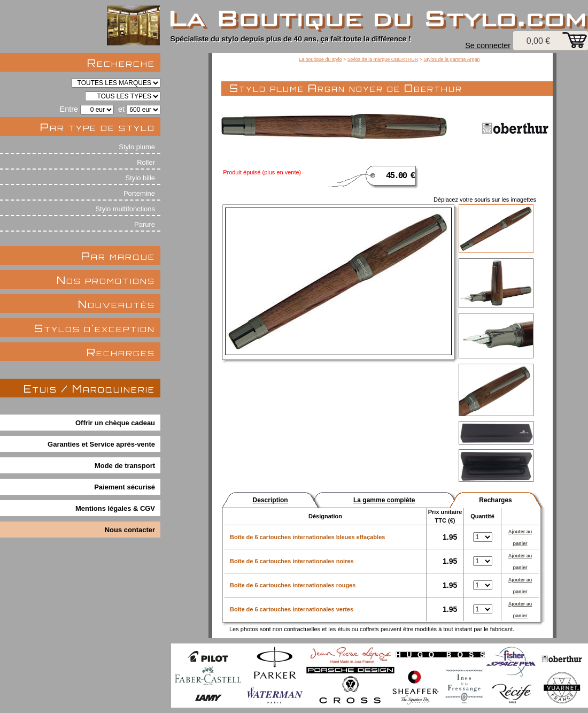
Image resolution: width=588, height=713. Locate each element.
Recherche (121, 63)
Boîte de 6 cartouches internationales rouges (293, 585)
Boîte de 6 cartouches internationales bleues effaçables (307, 537)
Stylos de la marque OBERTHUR (383, 59)
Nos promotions (106, 280)
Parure (145, 224)
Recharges (121, 352)
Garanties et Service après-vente (101, 444)
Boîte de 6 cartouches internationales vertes (292, 609)
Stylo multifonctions (125, 209)
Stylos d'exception (95, 328)
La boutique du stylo (320, 59)
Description (270, 500)
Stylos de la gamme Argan (451, 59)
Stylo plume (137, 147)
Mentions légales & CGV (115, 508)
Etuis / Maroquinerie (89, 389)
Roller (146, 162)
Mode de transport (125, 466)
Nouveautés (117, 304)
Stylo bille (140, 178)
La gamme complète (384, 500)
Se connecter (488, 45)
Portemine (139, 193)
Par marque (118, 256)
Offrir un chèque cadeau (115, 423)
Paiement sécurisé (125, 487)
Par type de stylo (98, 127)
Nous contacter (130, 530)
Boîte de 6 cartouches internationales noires (292, 561)
